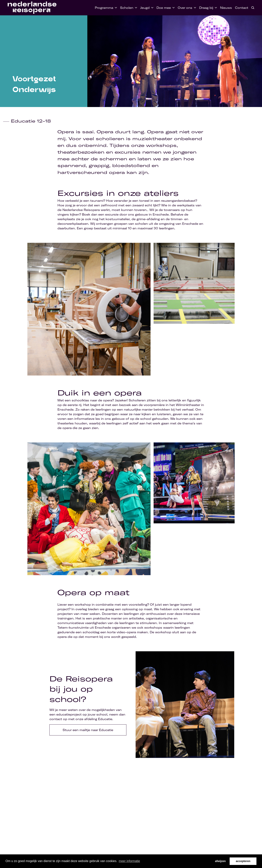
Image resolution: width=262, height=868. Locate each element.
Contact (242, 8)
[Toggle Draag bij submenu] (215, 8)
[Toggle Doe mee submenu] (173, 8)
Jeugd (145, 8)
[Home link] (32, 8)
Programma (104, 8)
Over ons (185, 8)
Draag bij (206, 8)
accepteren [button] (243, 861)
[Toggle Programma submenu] (115, 8)
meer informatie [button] (129, 861)
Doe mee (164, 8)
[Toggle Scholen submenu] (135, 8)
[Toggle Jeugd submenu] (151, 8)
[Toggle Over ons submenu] (194, 8)
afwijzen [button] (220, 861)
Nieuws (226, 8)
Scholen (127, 8)
